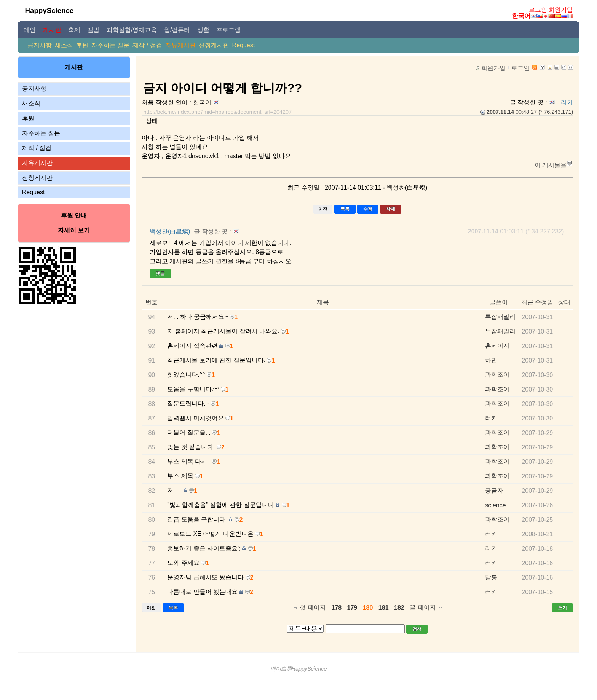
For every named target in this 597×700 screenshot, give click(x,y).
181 (384, 608)
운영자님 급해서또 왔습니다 (205, 577)
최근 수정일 (537, 302)
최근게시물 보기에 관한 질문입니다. (216, 360)
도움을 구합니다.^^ (193, 389)
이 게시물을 (551, 165)
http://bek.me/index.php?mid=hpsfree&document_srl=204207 (217, 112)
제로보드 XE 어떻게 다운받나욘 (210, 534)
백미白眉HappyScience (299, 669)
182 (399, 608)
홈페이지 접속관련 (192, 346)
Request (244, 45)
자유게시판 (180, 45)
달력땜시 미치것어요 (195, 418)
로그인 (538, 10)
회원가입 (561, 10)
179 (352, 608)
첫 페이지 (313, 607)
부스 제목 (180, 476)
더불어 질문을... (189, 432)
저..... (174, 490)
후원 (82, 45)
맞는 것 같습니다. (191, 447)
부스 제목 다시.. (189, 461)
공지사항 (40, 45)
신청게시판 (214, 45)
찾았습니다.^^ (186, 375)
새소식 (64, 45)
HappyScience (49, 10)
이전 (323, 209)
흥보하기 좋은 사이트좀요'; (204, 548)
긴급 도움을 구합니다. (197, 519)
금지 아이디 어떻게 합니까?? (222, 88)
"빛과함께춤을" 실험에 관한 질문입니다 (221, 505)
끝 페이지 (423, 607)
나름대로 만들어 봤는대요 (202, 592)
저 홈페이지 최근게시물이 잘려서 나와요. (223, 331)
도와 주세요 (183, 563)
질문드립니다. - (188, 404)
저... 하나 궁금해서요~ (198, 317)
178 (336, 608)
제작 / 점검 (147, 45)
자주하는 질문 (110, 45)
